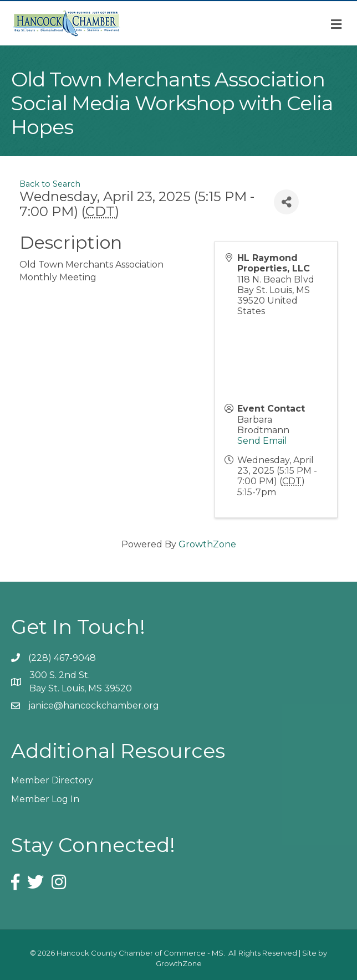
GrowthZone (207, 544)
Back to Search (50, 184)
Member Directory (52, 780)
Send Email (262, 441)
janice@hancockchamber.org (94, 706)
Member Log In (45, 799)
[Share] (286, 202)
